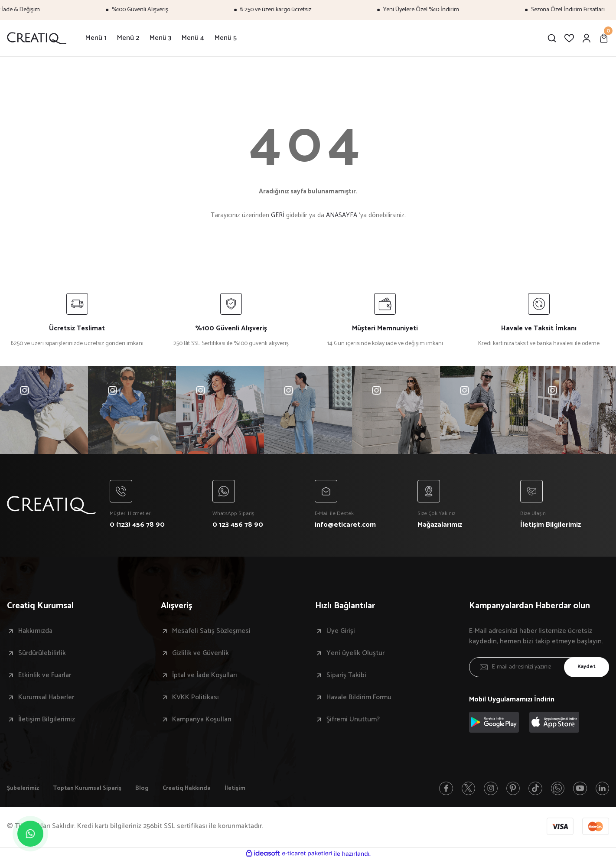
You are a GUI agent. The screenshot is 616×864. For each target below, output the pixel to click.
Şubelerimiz (25, 792)
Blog (156, 792)
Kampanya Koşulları (202, 722)
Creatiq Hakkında (204, 792)
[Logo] (37, 38)
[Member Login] (587, 38)
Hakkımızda (35, 633)
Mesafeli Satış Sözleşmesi (211, 633)
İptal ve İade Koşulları (205, 678)
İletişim (257, 792)
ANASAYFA (342, 215)
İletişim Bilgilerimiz (47, 722)
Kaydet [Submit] (583, 670)
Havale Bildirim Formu (359, 700)
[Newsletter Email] (539, 669)
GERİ (278, 215)
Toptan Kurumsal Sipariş (96, 792)
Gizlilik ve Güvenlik (200, 655)
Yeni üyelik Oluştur (355, 655)
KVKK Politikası (196, 700)
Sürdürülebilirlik (42, 655)
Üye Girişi (341, 633)
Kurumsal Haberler (46, 700)
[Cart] (604, 38)
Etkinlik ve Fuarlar (45, 678)
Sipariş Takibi (346, 678)
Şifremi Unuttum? (353, 722)
